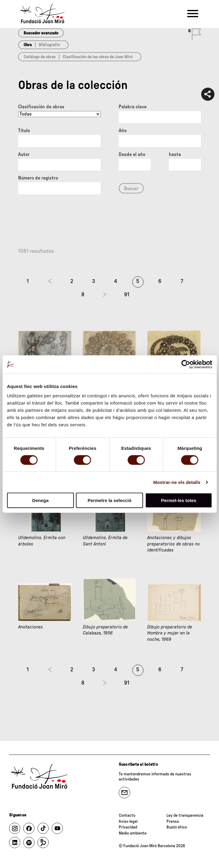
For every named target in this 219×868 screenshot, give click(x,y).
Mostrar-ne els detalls (177, 482)
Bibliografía (49, 45)
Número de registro (38, 178)
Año (123, 131)
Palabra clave (133, 107)
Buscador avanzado (41, 33)
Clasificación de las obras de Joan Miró (98, 57)
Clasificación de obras (41, 107)
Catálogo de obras (40, 57)
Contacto (127, 816)
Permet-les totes (179, 500)
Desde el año (132, 154)
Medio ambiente (133, 833)
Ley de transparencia (185, 816)
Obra (28, 45)
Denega (40, 500)
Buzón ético (177, 827)
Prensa (173, 822)
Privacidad (128, 827)
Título (24, 131)
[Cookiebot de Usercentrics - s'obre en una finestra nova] (186, 364)
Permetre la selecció (109, 500)
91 (127, 295)
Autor (24, 154)
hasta (175, 154)
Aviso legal (128, 822)
